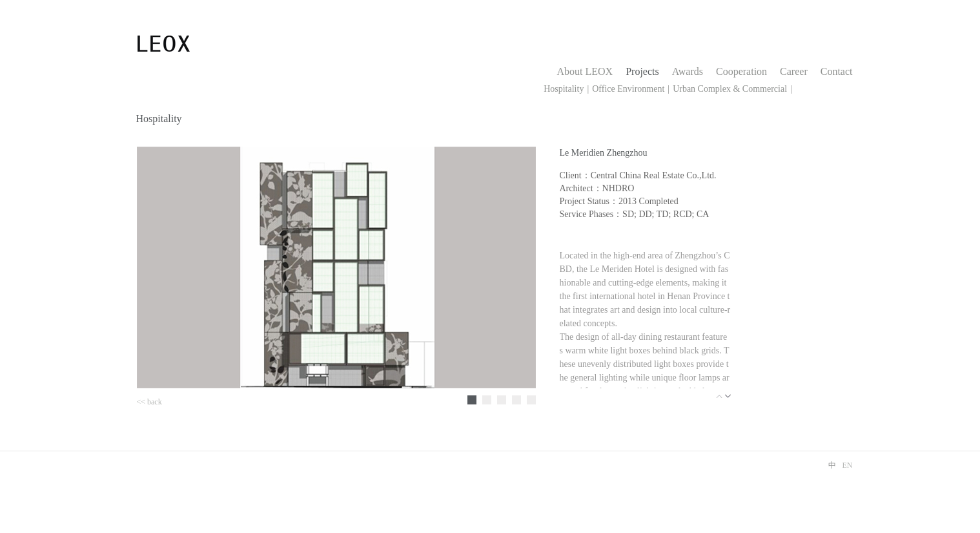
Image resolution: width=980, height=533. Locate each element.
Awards (688, 71)
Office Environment (628, 89)
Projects (642, 71)
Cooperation (741, 71)
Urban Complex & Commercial (730, 89)
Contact (837, 71)
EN (848, 465)
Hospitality (564, 89)
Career (794, 71)
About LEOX (585, 71)
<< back (149, 402)
